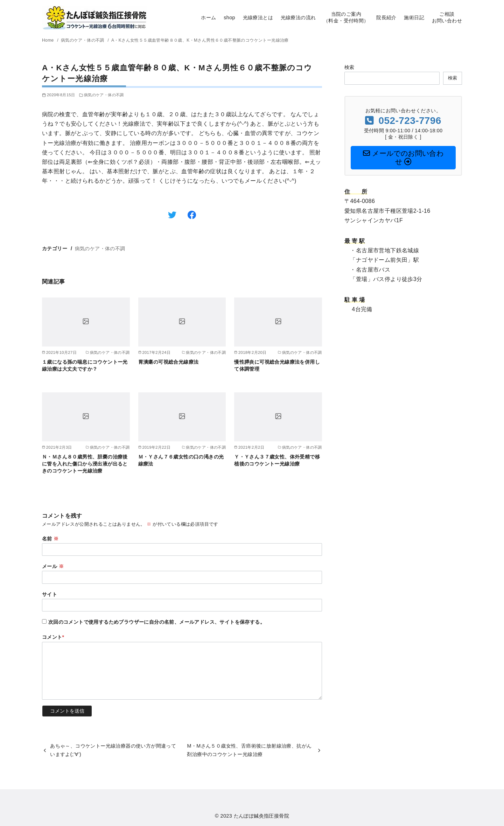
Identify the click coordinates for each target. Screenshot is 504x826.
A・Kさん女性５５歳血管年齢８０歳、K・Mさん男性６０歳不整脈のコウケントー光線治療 (200, 40)
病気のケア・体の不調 (83, 40)
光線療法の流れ (298, 17)
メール (53, 566)
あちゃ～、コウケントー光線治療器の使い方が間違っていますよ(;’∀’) (113, 750)
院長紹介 (386, 17)
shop (229, 17)
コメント (53, 637)
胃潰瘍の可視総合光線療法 (169, 362)
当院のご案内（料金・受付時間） (346, 17)
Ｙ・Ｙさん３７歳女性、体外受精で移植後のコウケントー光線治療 (277, 460)
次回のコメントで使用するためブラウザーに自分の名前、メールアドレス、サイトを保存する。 (157, 622)
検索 (349, 67)
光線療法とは (258, 17)
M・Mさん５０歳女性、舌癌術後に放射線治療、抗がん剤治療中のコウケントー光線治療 (249, 750)
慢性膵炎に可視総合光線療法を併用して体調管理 (277, 365)
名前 (50, 539)
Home (48, 40)
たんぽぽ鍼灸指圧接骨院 (261, 816)
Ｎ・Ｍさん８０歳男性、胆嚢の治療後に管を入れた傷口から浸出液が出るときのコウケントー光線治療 (85, 464)
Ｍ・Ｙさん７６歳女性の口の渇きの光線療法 (181, 460)
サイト (50, 594)
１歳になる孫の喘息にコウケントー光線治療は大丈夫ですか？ (85, 365)
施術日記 (414, 17)
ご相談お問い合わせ (447, 17)
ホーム (208, 17)
